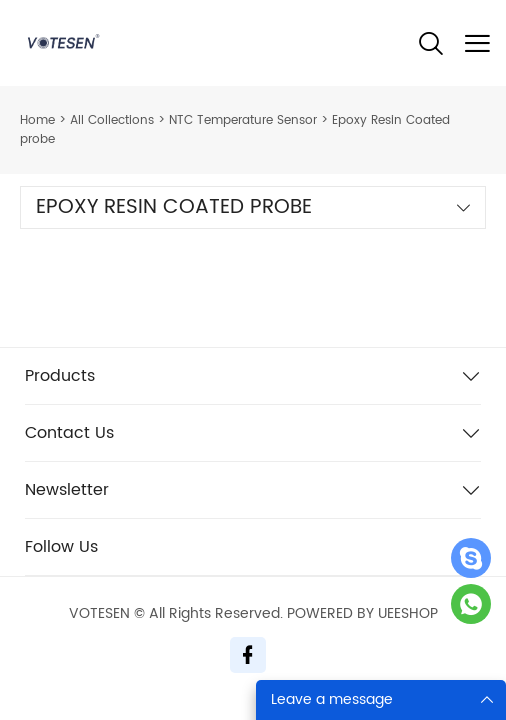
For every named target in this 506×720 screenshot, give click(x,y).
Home (37, 120)
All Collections (112, 120)
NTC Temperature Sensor (243, 120)
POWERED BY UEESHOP (362, 613)
